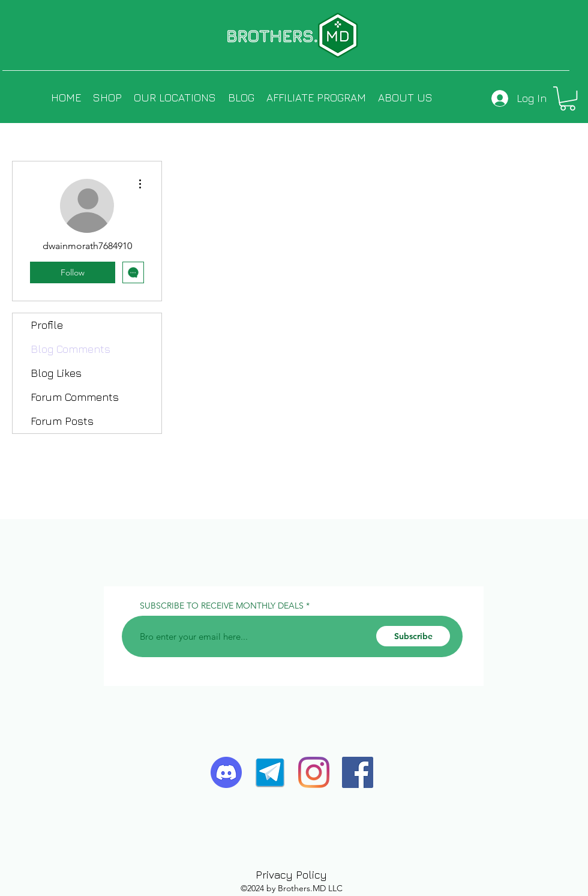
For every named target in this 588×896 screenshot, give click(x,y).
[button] (568, 98)
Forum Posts (62, 421)
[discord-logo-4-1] (226, 772)
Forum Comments (75, 397)
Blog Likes (56, 373)
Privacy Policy (291, 875)
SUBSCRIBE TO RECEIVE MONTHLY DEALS (222, 606)
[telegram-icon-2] (270, 772)
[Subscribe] (413, 636)
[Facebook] (358, 772)
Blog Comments (70, 349)
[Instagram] (314, 772)
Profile (47, 325)
